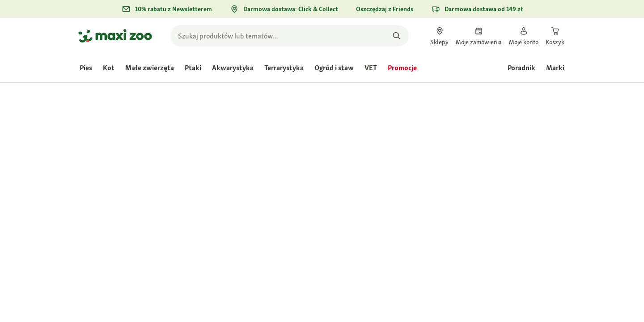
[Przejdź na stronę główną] (115, 36)
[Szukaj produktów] (396, 36)
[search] (290, 36)
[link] (439, 36)
